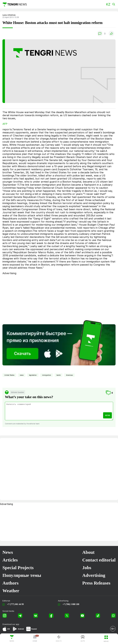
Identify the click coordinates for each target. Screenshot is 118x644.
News (8, 552)
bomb (59, 375)
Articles (10, 560)
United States (9, 375)
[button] (108, 4)
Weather (11, 591)
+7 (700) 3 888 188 (70, 604)
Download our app (11, 624)
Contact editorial (99, 560)
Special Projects (18, 568)
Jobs (87, 568)
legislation (33, 375)
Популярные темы (22, 575)
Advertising (94, 575)
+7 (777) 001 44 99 (15, 604)
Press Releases (96, 583)
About (88, 552)
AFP (5, 124)
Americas (69, 375)
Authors (11, 583)
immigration (47, 375)
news (22, 375)
